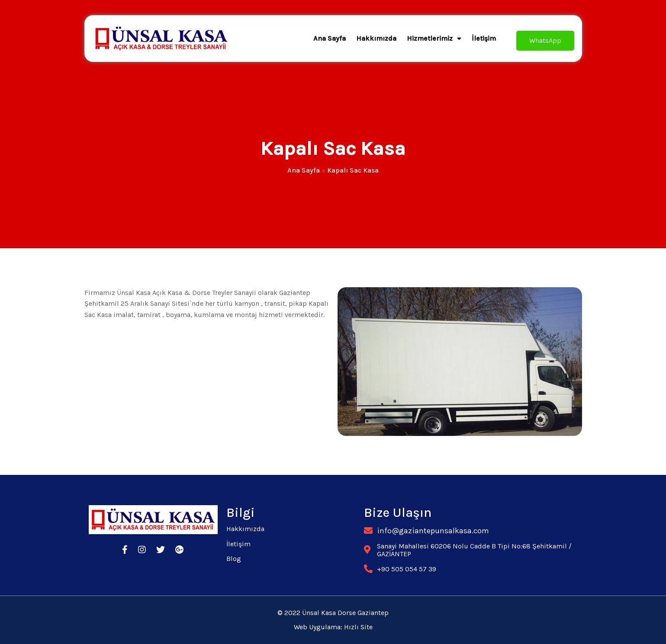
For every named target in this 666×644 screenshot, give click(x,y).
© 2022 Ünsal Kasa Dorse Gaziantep (333, 613)
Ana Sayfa (304, 170)
